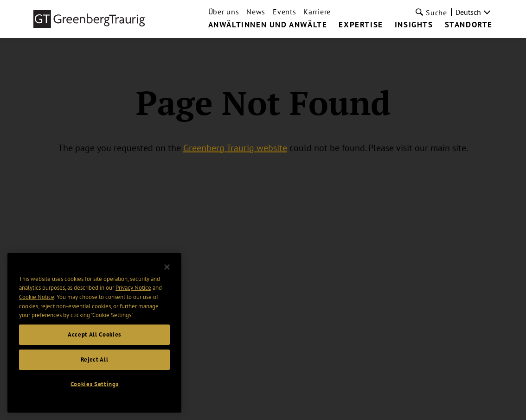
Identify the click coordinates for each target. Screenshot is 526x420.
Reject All (95, 369)
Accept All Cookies (94, 344)
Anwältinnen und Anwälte (268, 25)
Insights (414, 25)
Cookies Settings (95, 393)
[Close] (167, 276)
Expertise (361, 25)
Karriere (317, 12)
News (256, 12)
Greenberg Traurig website (235, 147)
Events (284, 12)
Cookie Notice (37, 306)
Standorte (469, 25)
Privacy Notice (133, 297)
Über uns (224, 12)
